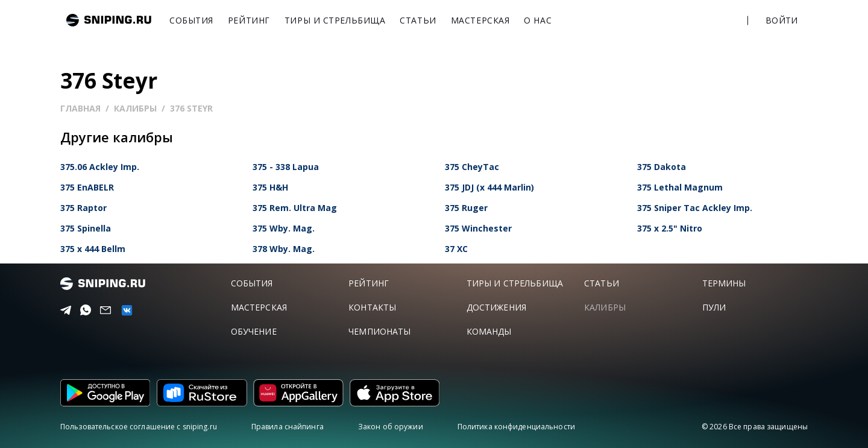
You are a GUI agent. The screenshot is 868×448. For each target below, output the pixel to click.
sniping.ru (109, 20)
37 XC (456, 249)
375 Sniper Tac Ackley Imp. (695, 208)
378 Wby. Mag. (284, 249)
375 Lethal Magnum (680, 187)
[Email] (103, 311)
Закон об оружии (391, 427)
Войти (782, 20)
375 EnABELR (87, 187)
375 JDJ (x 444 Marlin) (489, 187)
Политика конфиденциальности (516, 427)
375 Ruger (466, 208)
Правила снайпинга (288, 427)
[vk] (124, 310)
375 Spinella (86, 228)
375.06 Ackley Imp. (100, 167)
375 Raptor (83, 208)
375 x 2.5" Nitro (670, 228)
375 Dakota (662, 167)
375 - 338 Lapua (286, 167)
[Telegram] (64, 311)
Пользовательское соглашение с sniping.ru (139, 427)
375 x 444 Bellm (93, 249)
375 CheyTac (472, 167)
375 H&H (270, 187)
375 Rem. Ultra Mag (295, 208)
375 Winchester (478, 228)
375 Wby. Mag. (284, 228)
